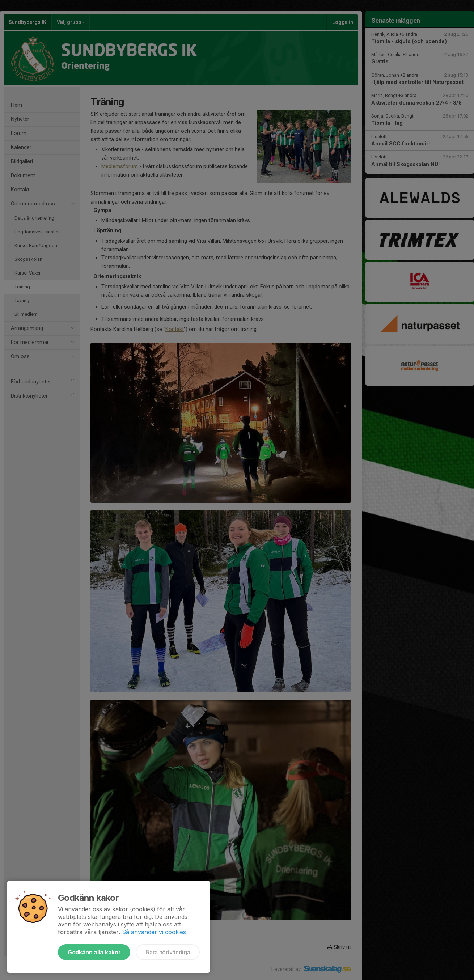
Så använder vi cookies (154, 932)
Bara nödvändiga (168, 952)
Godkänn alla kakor (94, 952)
